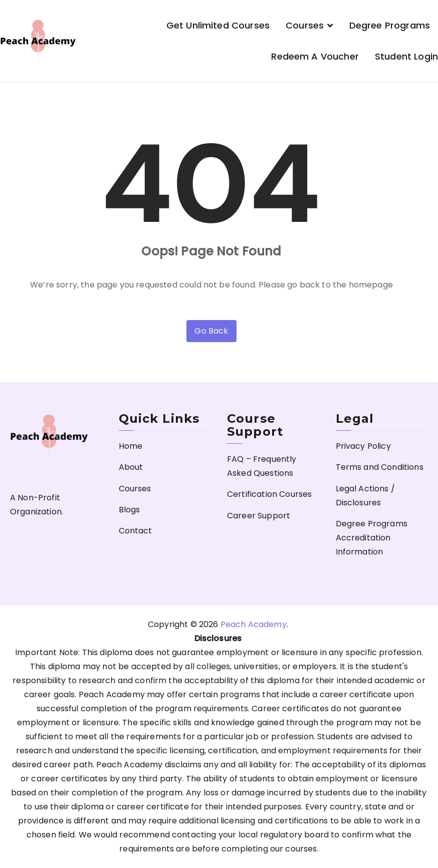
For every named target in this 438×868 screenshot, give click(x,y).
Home (131, 446)
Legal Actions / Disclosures (365, 496)
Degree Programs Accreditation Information (372, 538)
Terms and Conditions (380, 467)
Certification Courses (269, 494)
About (131, 467)
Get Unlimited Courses (218, 25)
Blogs (130, 510)
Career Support (259, 516)
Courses (305, 25)
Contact (136, 531)
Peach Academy (254, 624)
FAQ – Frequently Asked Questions (262, 466)
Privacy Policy (363, 446)
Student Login (406, 56)
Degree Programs (390, 25)
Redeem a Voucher (315, 56)
